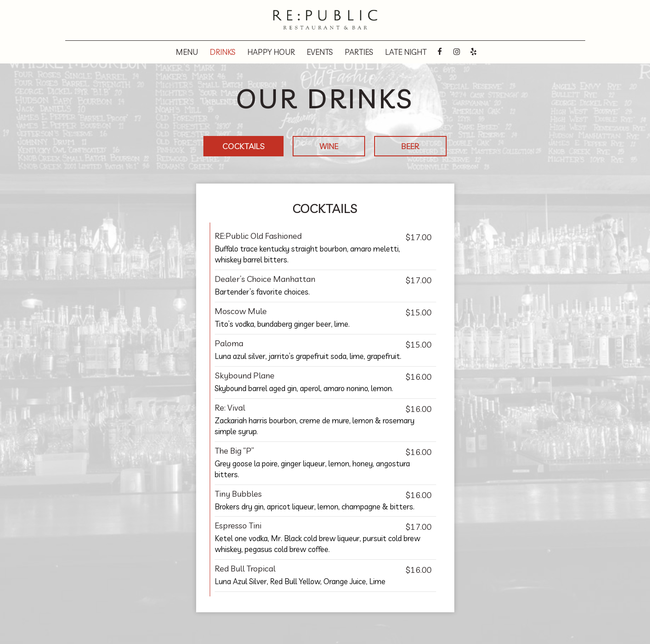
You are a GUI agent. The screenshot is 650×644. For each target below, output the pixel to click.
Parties (359, 52)
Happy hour (271, 52)
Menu (187, 52)
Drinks (223, 52)
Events (320, 52)
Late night (406, 52)
